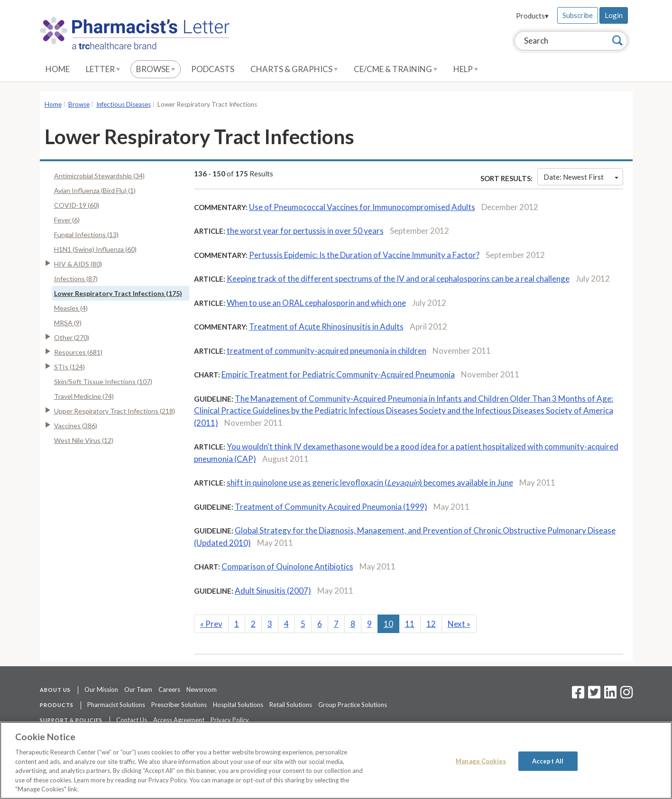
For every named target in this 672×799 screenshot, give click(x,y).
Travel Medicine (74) (84, 396)
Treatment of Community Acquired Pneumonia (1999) (331, 507)
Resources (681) (78, 352)
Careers (169, 689)
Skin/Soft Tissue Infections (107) (103, 381)
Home (58, 69)
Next (459, 624)
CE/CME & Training (396, 69)
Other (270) (72, 337)
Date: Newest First (581, 177)
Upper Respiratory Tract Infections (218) (115, 411)
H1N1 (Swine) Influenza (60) (95, 249)
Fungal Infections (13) (86, 234)
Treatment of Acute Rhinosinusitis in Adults (326, 326)
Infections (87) (76, 279)
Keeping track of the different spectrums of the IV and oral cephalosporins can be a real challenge (398, 279)
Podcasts (213, 69)
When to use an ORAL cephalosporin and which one (316, 303)
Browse (156, 69)
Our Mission (101, 689)
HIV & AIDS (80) (78, 264)
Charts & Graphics (294, 69)
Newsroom (202, 689)
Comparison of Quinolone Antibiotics (287, 566)
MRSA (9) (68, 323)
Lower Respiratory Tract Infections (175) (118, 293)
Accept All (548, 761)
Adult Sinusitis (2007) (273, 591)
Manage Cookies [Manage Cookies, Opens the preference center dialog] (481, 761)
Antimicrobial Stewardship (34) (99, 176)
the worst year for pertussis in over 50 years (305, 231)
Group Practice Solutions (353, 705)
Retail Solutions (291, 705)
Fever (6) (67, 220)
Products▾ (532, 16)
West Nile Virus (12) (84, 440)
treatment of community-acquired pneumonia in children (327, 351)
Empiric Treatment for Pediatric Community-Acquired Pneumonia (338, 374)
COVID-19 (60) (77, 205)
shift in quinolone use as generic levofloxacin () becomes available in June (370, 482)
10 (388, 624)
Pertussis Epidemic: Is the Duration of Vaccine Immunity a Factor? (364, 255)
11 (410, 624)
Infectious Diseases (124, 104)
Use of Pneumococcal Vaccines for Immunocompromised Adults (362, 207)
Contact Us (132, 720)
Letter (103, 69)
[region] (336, 760)
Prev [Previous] (211, 624)
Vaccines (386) (76, 426)
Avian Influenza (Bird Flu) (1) (95, 190)
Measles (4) (71, 308)
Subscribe (578, 15)
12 (431, 624)
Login (614, 15)
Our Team (138, 689)
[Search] (617, 40)
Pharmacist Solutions (116, 705)
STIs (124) (69, 367)
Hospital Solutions (238, 705)
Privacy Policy (230, 720)
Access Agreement (179, 720)
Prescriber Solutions (179, 705)
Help (466, 69)
